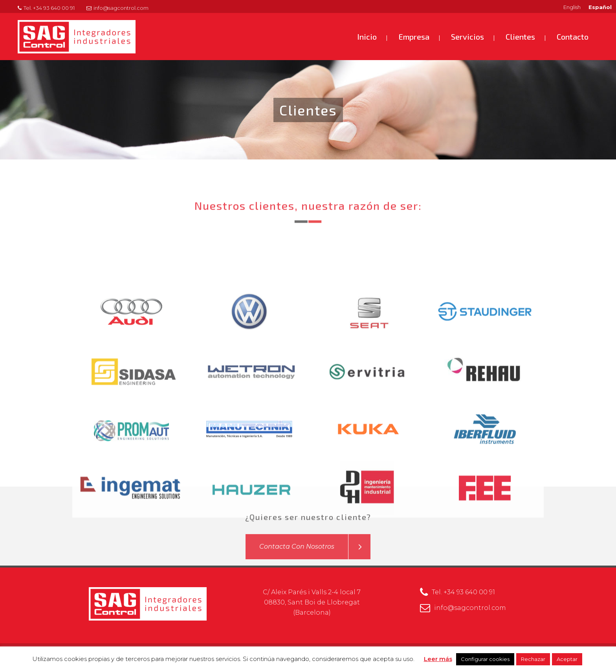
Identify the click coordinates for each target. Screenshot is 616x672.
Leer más (438, 659)
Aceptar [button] (567, 659)
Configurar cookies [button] (485, 659)
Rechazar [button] (533, 659)
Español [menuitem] (600, 7)
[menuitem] (572, 7)
